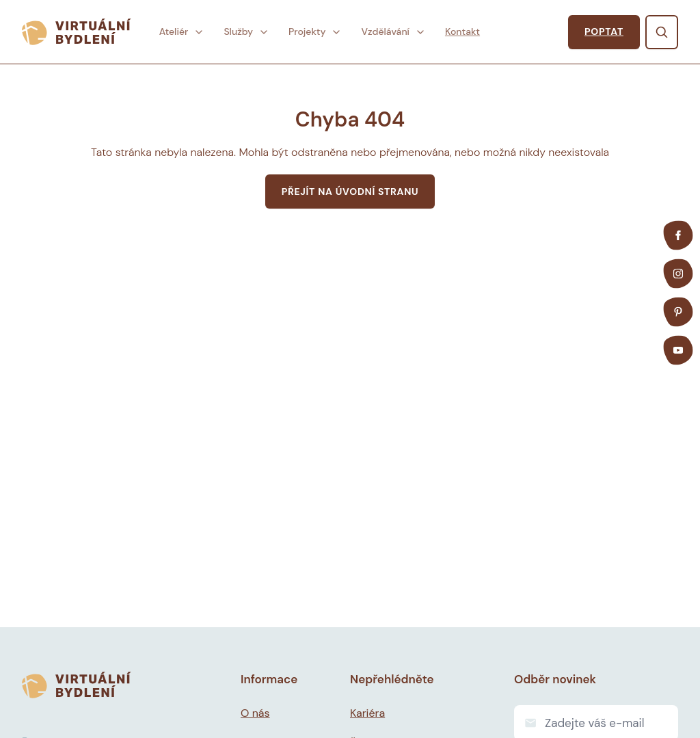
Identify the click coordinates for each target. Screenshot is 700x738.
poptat (604, 31)
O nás (255, 713)
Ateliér (182, 31)
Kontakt (462, 31)
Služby (246, 31)
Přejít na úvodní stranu (350, 192)
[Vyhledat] (662, 32)
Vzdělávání (393, 31)
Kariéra (367, 713)
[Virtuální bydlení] (77, 32)
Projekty (315, 31)
